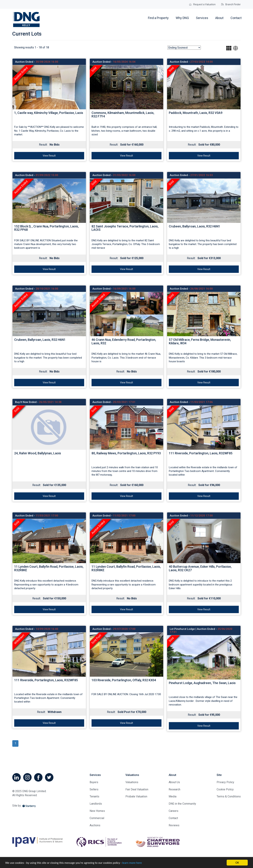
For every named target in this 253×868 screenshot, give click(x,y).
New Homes (97, 811)
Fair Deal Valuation (137, 789)
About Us (174, 782)
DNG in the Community (182, 804)
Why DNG (182, 18)
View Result (49, 156)
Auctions (95, 825)
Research (174, 789)
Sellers (94, 789)
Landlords (96, 804)
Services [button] (202, 18)
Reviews (174, 825)
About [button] (219, 18)
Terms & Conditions (229, 796)
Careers (173, 811)
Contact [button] (236, 18)
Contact (173, 818)
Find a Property (158, 18)
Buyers (94, 782)
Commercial (97, 818)
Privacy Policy (225, 782)
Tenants (94, 796)
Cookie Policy (225, 789)
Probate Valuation (136, 796)
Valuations (132, 782)
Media (173, 796)
